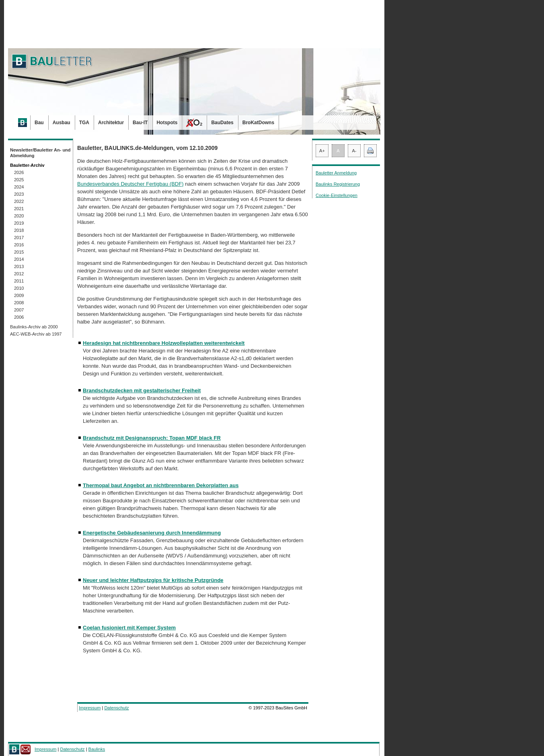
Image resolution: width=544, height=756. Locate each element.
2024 (19, 187)
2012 (19, 274)
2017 (19, 238)
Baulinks (97, 749)
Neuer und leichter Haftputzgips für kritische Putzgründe (153, 580)
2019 (19, 223)
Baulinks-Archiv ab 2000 (34, 327)
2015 (19, 252)
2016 (19, 245)
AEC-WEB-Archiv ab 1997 (36, 334)
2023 (19, 194)
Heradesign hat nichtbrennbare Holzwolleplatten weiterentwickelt (164, 343)
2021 (19, 209)
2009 (19, 295)
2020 (19, 216)
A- (354, 151)
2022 (19, 201)
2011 (19, 281)
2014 (19, 259)
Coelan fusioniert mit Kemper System (129, 628)
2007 (19, 310)
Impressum (90, 708)
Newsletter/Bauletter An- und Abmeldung (40, 153)
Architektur (111, 123)
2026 (19, 172)
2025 (19, 180)
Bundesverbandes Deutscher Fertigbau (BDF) (130, 184)
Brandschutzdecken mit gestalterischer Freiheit (142, 390)
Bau (39, 123)
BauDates (222, 123)
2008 (19, 303)
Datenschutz (116, 708)
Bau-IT (140, 123)
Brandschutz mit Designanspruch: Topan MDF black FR (152, 438)
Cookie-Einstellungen (337, 195)
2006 (19, 317)
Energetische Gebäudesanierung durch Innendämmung (152, 533)
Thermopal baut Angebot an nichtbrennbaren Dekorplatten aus (161, 485)
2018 (19, 230)
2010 (19, 288)
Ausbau (62, 123)
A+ (322, 151)
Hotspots (167, 123)
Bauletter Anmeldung (336, 173)
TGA (84, 123)
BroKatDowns (258, 123)
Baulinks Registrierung (338, 184)
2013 (19, 266)
